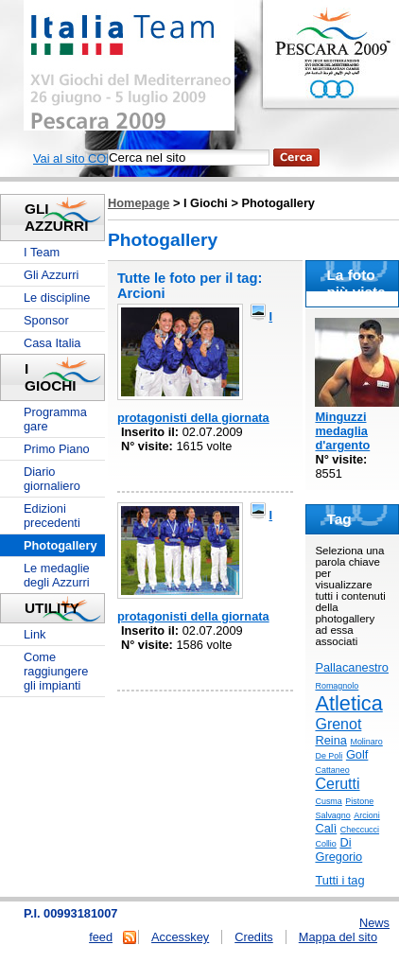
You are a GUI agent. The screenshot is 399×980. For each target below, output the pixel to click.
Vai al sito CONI (76, 158)
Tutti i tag (339, 880)
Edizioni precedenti (52, 516)
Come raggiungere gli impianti (56, 671)
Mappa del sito (338, 937)
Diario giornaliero (52, 479)
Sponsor (46, 320)
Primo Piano (57, 449)
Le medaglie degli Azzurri (57, 575)
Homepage (139, 203)
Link (35, 634)
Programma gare (55, 419)
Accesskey (180, 937)
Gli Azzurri (51, 275)
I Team (42, 252)
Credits (254, 937)
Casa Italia (52, 343)
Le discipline (57, 297)
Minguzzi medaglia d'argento (342, 431)
